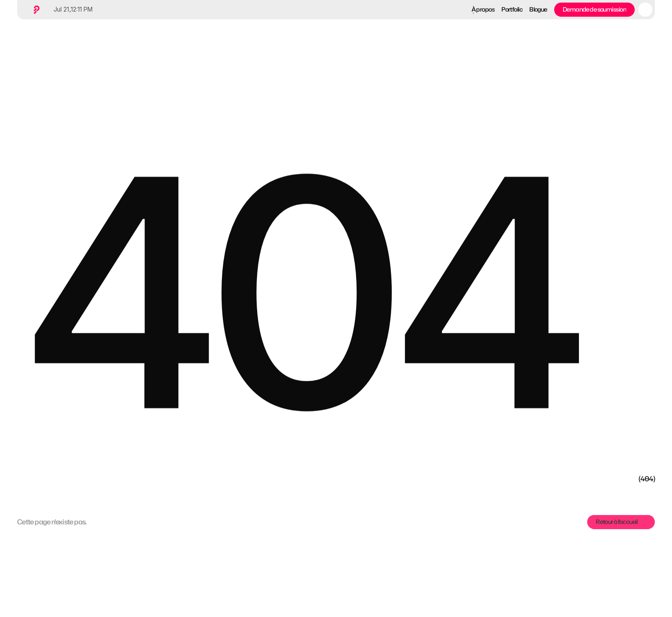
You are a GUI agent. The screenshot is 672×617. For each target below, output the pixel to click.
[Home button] (35, 10)
